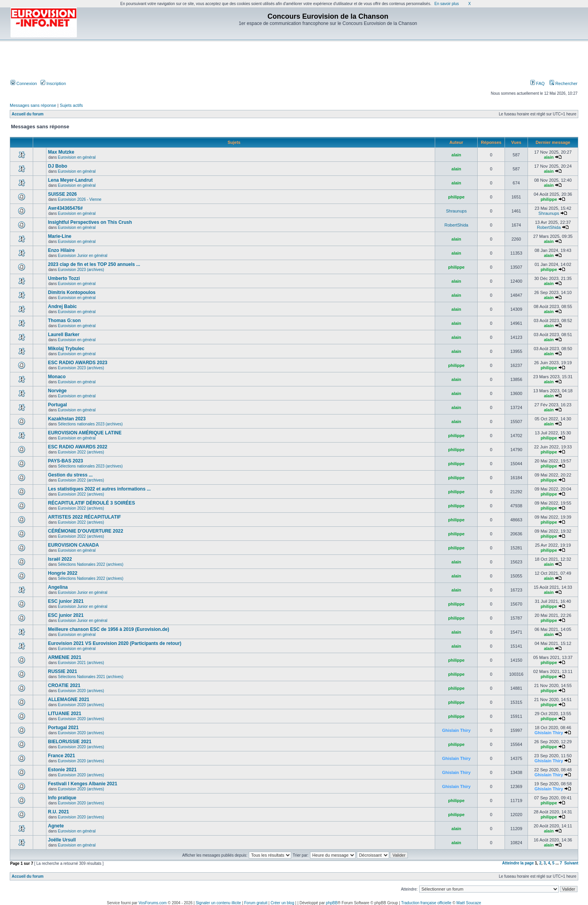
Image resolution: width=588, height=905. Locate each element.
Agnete (56, 826)
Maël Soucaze (469, 903)
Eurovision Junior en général (82, 256)
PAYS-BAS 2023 (66, 461)
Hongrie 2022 (63, 573)
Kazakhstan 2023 (67, 419)
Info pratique (62, 798)
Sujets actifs (71, 105)
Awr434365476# (65, 208)
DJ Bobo (58, 166)
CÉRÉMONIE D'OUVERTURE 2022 (86, 531)
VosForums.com (152, 903)
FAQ (538, 83)
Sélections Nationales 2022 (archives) (90, 564)
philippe (456, 197)
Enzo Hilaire (61, 250)
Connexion (24, 83)
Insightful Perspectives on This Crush (90, 222)
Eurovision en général (77, 157)
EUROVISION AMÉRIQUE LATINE (85, 433)
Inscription (53, 83)
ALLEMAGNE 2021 (69, 700)
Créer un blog (282, 903)
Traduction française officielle (426, 903)
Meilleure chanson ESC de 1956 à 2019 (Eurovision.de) (109, 629)
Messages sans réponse (33, 105)
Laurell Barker (64, 335)
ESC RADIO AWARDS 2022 (78, 447)
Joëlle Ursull (62, 840)
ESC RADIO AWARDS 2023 (78, 363)
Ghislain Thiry (456, 730)
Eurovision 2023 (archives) (81, 270)
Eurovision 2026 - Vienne (80, 199)
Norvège (57, 391)
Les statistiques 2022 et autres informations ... (99, 489)
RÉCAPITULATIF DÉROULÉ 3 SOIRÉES (91, 503)
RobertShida (456, 225)
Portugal (58, 405)
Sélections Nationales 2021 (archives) (90, 677)
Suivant (571, 863)
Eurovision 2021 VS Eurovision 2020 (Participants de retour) (115, 643)
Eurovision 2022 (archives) (81, 452)
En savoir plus (447, 4)
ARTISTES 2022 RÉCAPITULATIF (84, 517)
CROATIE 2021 (64, 685)
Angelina (58, 587)
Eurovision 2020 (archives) (81, 691)
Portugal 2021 (63, 728)
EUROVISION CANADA (73, 545)
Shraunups (456, 211)
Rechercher (563, 83)
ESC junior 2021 (66, 601)
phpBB (332, 903)
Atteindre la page (518, 863)
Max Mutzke (61, 152)
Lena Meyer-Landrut (70, 180)
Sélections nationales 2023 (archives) (90, 424)
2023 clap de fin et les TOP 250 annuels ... (94, 264)
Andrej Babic (62, 306)
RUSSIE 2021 (63, 671)
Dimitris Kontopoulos (72, 292)
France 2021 (61, 756)
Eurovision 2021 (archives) (81, 663)
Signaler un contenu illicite (218, 903)
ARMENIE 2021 (65, 657)
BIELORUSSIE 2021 (70, 742)
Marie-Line (60, 236)
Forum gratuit (256, 903)
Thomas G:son (64, 321)
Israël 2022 (60, 559)
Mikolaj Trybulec (66, 349)
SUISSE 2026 (62, 194)
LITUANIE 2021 (65, 714)
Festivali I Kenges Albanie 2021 (83, 784)
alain (456, 155)
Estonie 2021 (62, 770)
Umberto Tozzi (64, 278)
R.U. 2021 (58, 812)
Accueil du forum (28, 114)
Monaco (57, 377)
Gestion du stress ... (70, 475)
